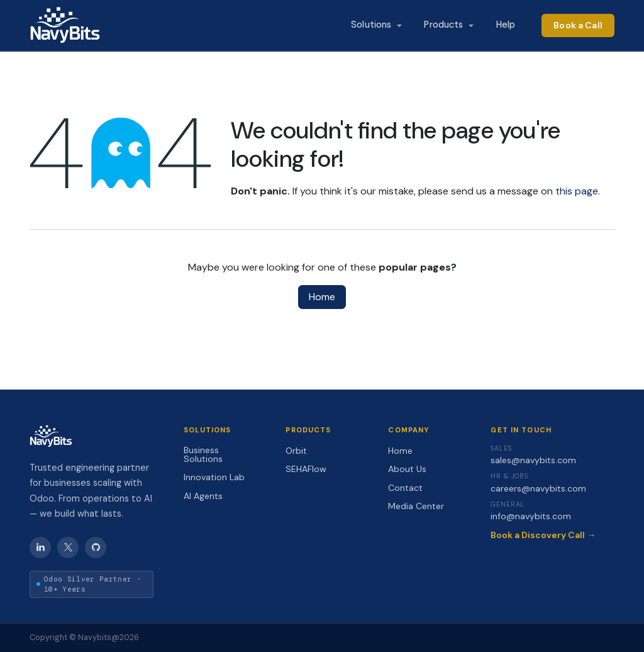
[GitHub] (96, 548)
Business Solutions (203, 454)
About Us (407, 469)
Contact (405, 488)
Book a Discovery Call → (543, 535)
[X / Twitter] (68, 548)
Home (322, 297)
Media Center (416, 506)
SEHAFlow (306, 469)
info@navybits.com (531, 516)
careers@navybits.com (538, 488)
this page (577, 191)
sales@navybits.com (533, 460)
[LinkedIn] (40, 548)
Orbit (296, 451)
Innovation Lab (214, 477)
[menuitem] (376, 25)
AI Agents (203, 496)
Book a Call (578, 25)
